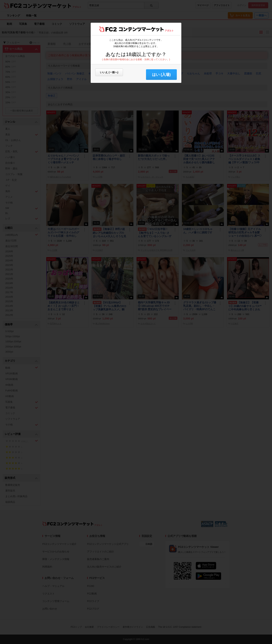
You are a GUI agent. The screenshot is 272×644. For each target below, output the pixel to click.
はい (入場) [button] (161, 75)
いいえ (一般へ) (109, 72)
